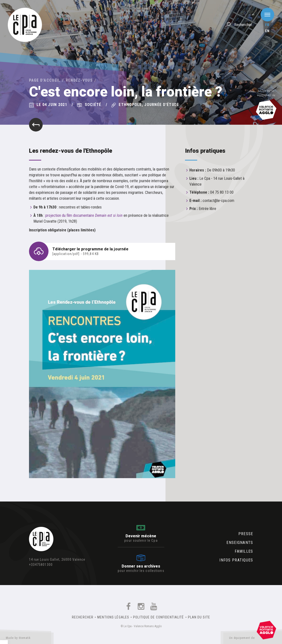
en (267, 31)
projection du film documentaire (84, 215)
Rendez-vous (79, 80)
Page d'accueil (45, 80)
